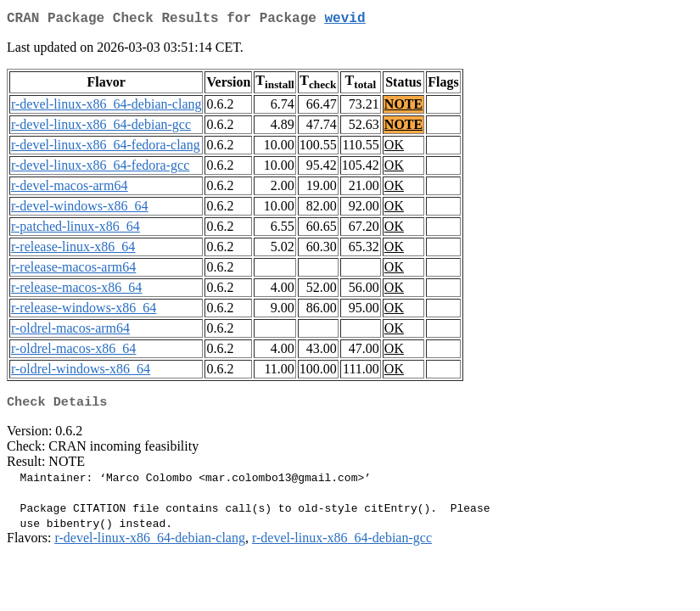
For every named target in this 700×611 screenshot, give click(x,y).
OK (394, 148)
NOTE (403, 107)
